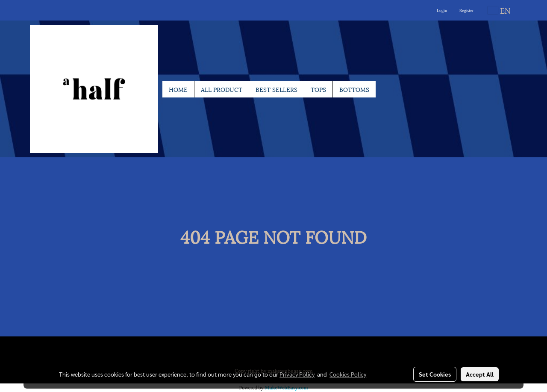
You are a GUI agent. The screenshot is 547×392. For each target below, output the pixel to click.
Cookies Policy (348, 374)
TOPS (318, 89)
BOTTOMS (354, 89)
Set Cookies (435, 374)
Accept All (480, 374)
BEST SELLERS (276, 89)
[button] (383, 89)
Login (442, 10)
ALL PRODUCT (222, 89)
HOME (178, 89)
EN (499, 10)
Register (466, 10)
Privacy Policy (297, 374)
